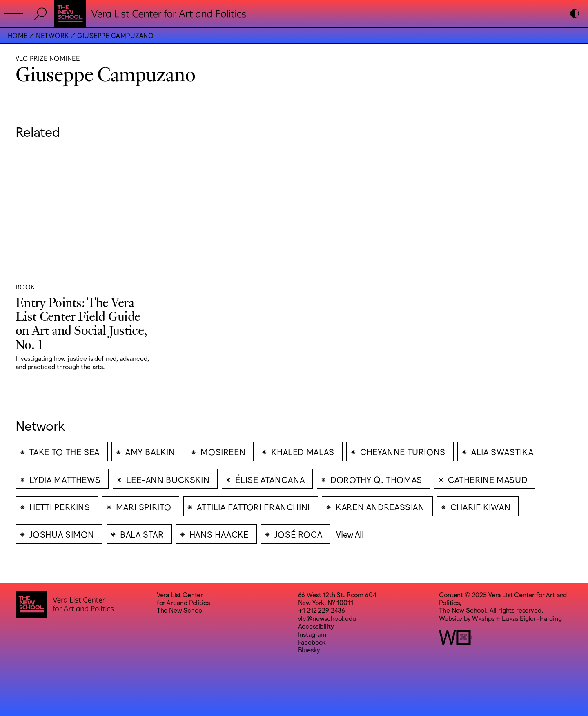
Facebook (312, 642)
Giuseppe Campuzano (115, 35)
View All (350, 534)
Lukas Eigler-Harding (532, 618)
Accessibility (316, 626)
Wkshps (483, 618)
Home (18, 35)
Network (52, 35)
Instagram (312, 634)
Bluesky (309, 649)
